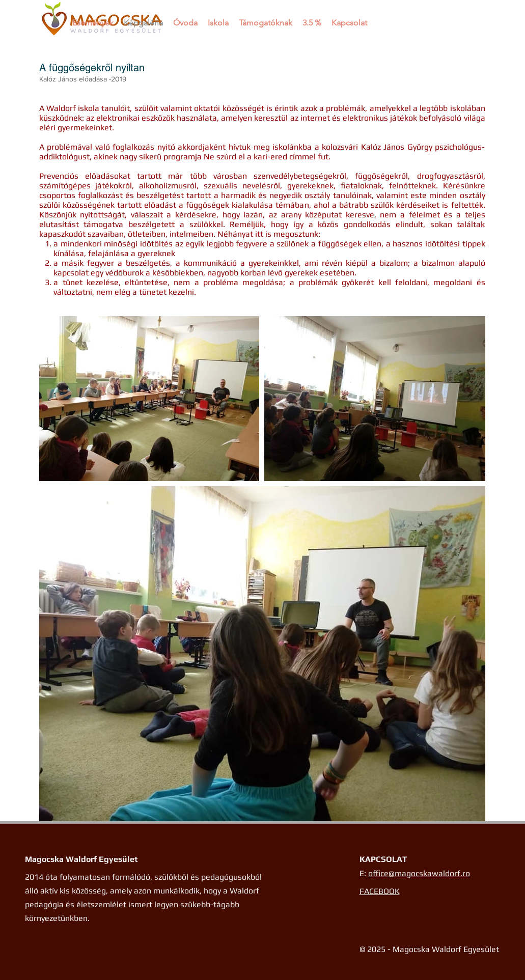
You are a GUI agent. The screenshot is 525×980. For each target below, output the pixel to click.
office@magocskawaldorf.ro (419, 873)
